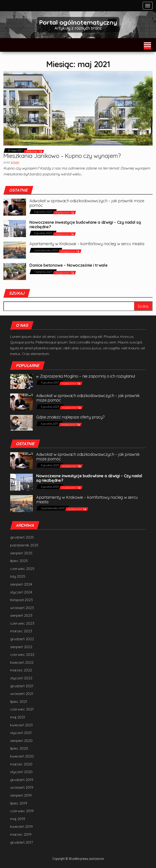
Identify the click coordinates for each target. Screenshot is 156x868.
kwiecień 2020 (22, 756)
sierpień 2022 (21, 647)
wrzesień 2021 (22, 694)
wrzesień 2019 (22, 787)
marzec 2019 (21, 834)
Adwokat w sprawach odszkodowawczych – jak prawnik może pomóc (87, 203)
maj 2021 (18, 717)
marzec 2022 (21, 670)
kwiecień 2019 (21, 826)
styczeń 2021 (21, 733)
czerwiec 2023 (22, 623)
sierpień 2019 (21, 795)
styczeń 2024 (21, 592)
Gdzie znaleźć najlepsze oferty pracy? (70, 417)
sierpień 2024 (21, 584)
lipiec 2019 (19, 803)
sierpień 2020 (21, 741)
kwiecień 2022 (22, 662)
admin (15, 163)
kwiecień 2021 (21, 725)
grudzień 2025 (22, 537)
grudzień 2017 (22, 842)
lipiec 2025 (19, 561)
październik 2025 (24, 545)
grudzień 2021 (22, 686)
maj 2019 (18, 819)
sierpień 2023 (21, 615)
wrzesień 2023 (22, 608)
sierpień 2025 (21, 553)
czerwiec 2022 (22, 654)
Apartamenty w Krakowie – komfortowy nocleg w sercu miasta (87, 244)
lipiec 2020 (19, 748)
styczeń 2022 (21, 678)
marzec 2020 (21, 764)
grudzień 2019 (22, 780)
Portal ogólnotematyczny (78, 22)
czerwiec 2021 (22, 709)
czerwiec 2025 (22, 569)
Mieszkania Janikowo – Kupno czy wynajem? (62, 156)
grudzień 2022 (22, 639)
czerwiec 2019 (22, 811)
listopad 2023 (21, 600)
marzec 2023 (21, 631)
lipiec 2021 (19, 701)
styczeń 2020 (21, 772)
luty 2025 (18, 576)
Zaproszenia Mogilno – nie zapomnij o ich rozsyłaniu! (86, 376)
